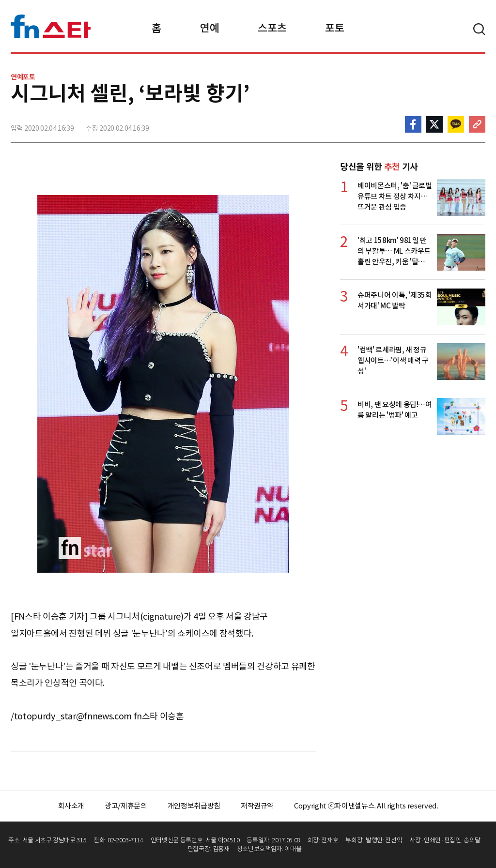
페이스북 (413, 124)
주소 (477, 124)
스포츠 (272, 28)
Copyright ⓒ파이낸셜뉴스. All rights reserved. (366, 806)
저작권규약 (257, 806)
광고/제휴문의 (126, 806)
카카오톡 (456, 124)
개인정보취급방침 (194, 806)
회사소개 (71, 806)
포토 (334, 28)
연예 (209, 28)
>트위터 (434, 124)
